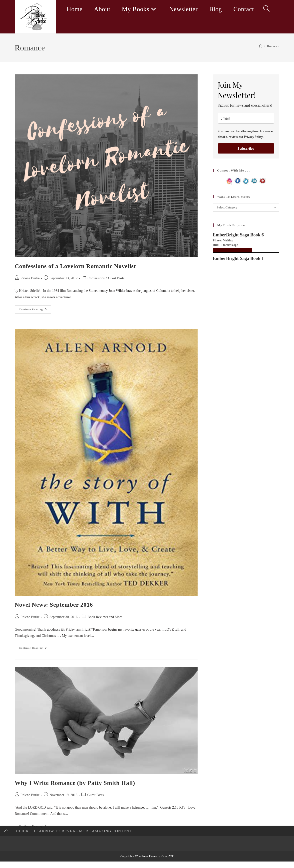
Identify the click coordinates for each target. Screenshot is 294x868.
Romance (273, 46)
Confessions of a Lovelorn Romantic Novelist (75, 266)
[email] (246, 118)
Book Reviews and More (105, 617)
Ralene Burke (30, 278)
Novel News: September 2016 (54, 605)
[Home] (261, 46)
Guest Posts (116, 278)
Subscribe (246, 148)
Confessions (96, 278)
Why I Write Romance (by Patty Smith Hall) (75, 783)
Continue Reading (35, 311)
